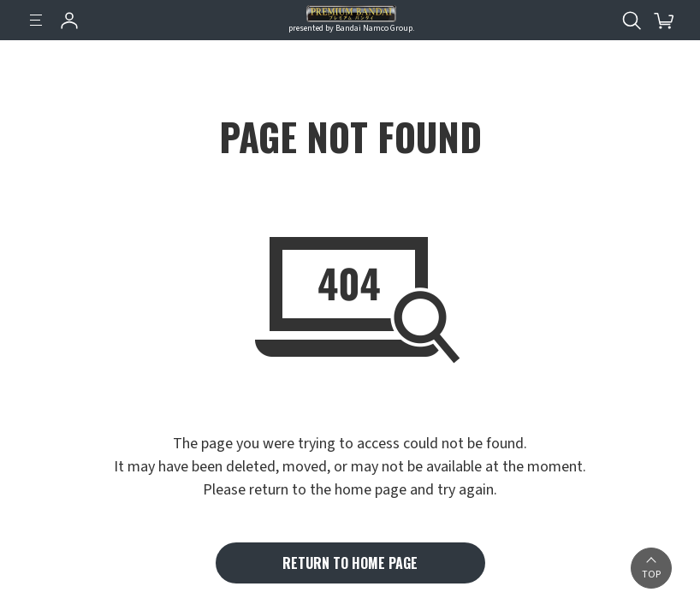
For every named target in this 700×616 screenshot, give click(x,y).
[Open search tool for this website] (632, 21)
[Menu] (36, 21)
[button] (651, 568)
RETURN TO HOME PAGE (350, 563)
